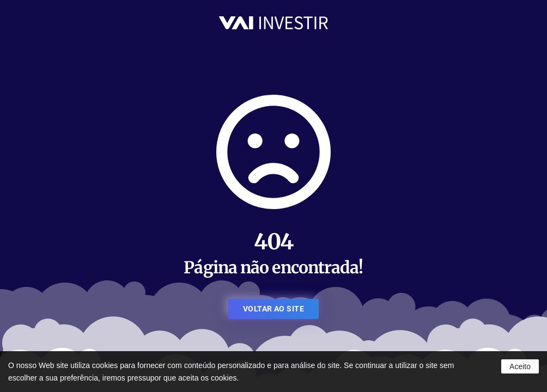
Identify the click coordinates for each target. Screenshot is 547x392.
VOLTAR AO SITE (273, 309)
